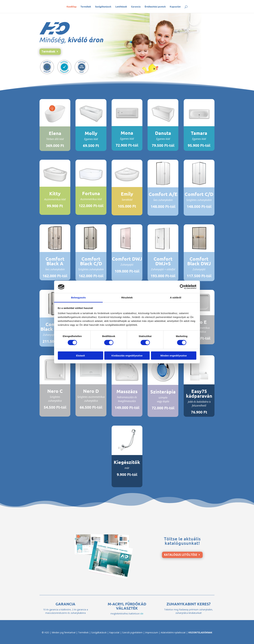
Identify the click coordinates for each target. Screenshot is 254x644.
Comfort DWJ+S (163, 261)
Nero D (91, 391)
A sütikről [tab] (176, 298)
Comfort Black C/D (91, 261)
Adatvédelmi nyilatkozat (173, 632)
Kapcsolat (175, 7)
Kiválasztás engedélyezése (127, 356)
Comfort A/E (163, 194)
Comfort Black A (55, 261)
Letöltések (121, 7)
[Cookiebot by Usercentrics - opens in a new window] (182, 287)
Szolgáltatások (103, 7)
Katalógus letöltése (181, 555)
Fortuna (91, 193)
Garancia (136, 7)
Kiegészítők (127, 462)
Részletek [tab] (127, 298)
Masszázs (127, 391)
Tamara (199, 133)
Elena (55, 133)
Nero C (55, 391)
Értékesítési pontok (155, 7)
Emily (127, 194)
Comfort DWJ (127, 259)
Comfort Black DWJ (199, 261)
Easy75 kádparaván (199, 394)
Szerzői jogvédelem (132, 632)
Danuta (163, 133)
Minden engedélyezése (174, 356)
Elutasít (80, 356)
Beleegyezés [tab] (78, 298)
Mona (127, 133)
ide (142, 614)
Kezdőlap (72, 7)
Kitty (55, 193)
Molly (91, 133)
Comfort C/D (199, 194)
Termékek (86, 7)
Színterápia (163, 392)
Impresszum (152, 632)
